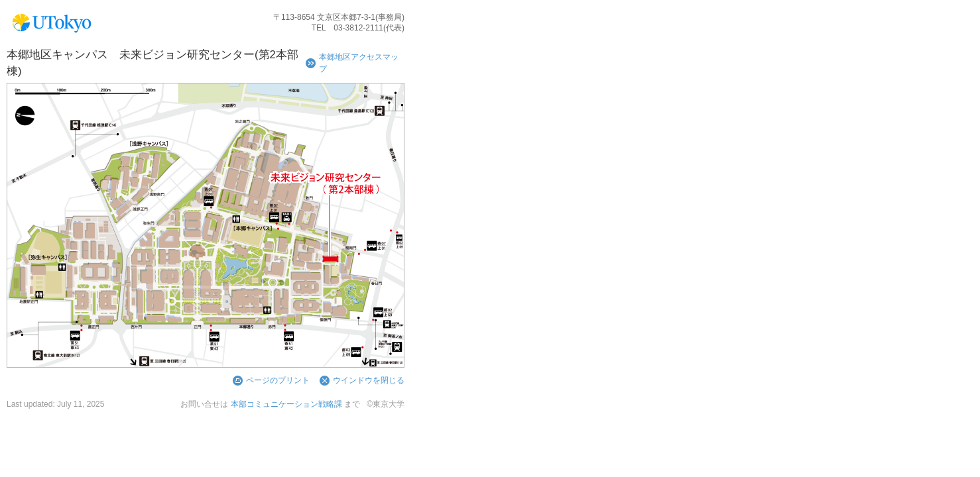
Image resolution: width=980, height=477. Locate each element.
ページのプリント (278, 380)
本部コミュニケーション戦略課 (286, 404)
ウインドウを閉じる (369, 380)
